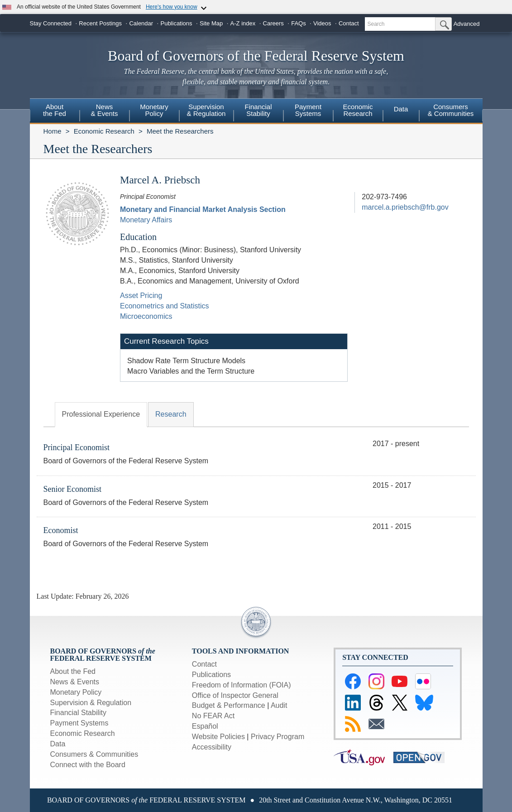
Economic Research (104, 131)
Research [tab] (171, 414)
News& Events (104, 110)
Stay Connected (51, 23)
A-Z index (243, 23)
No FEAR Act (213, 716)
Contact (349, 23)
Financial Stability (79, 713)
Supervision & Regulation (91, 703)
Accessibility (212, 747)
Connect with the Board (88, 765)
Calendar (141, 23)
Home (53, 131)
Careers (273, 23)
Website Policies (218, 737)
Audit (279, 705)
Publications (176, 23)
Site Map (211, 23)
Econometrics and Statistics (165, 306)
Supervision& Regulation (206, 110)
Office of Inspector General (235, 695)
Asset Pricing (141, 295)
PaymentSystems (308, 110)
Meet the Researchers (180, 131)
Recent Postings (100, 23)
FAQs (299, 23)
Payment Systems (79, 723)
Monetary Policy (76, 692)
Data (401, 109)
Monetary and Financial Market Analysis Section (203, 209)
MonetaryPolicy (154, 110)
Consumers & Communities (451, 110)
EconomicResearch (358, 110)
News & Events (75, 682)
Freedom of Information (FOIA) (242, 685)
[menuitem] (55, 111)
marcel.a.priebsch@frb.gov (405, 207)
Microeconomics (146, 316)
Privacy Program (278, 737)
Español (205, 726)
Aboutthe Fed (55, 110)
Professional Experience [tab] (101, 414)
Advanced (467, 24)
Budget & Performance (229, 705)
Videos (322, 23)
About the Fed (73, 671)
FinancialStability (258, 110)
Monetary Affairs (146, 220)
